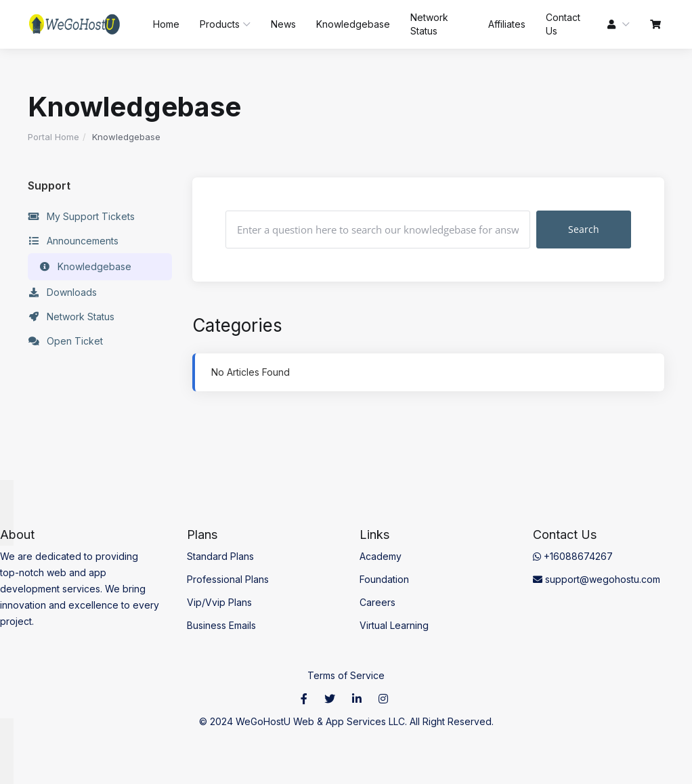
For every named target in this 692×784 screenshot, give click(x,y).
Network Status (71, 317)
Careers (377, 602)
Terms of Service (346, 675)
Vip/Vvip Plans (219, 602)
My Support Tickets (81, 217)
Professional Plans (228, 579)
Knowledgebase (85, 267)
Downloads (62, 292)
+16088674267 (573, 556)
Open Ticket (65, 341)
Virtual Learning (394, 625)
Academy (381, 556)
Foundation (384, 579)
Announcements (73, 241)
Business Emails (221, 625)
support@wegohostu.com (597, 579)
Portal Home (53, 137)
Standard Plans (220, 556)
